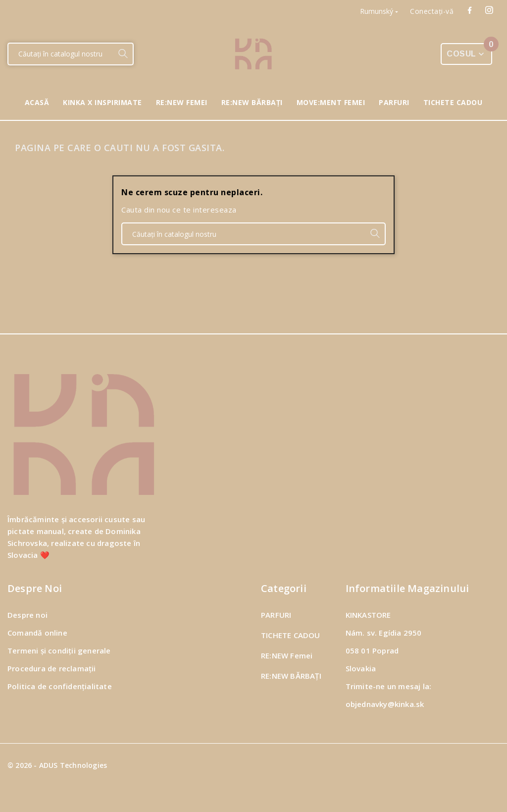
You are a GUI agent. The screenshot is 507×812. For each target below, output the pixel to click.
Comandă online (37, 633)
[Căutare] (61, 54)
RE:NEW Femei (287, 655)
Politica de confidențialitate (60, 686)
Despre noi (27, 615)
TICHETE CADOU (291, 635)
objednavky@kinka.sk (385, 704)
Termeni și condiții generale (59, 650)
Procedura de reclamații (52, 668)
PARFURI (276, 615)
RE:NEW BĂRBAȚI (291, 676)
